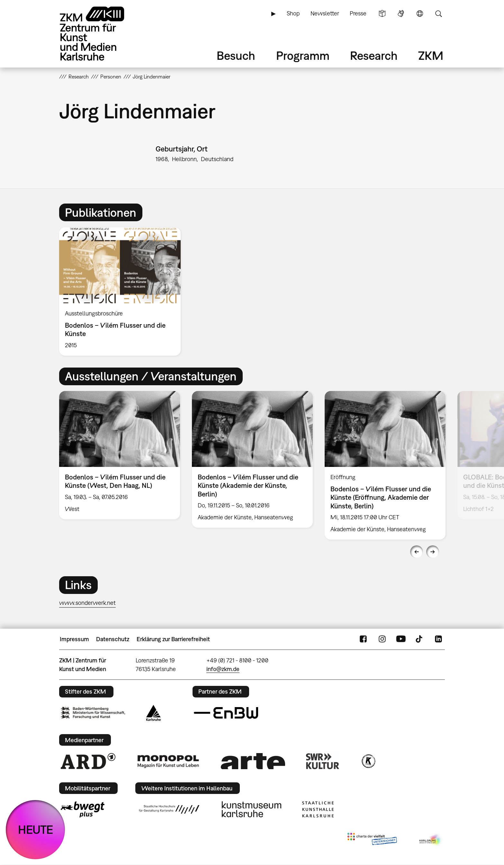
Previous (417, 552)
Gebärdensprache (401, 14)
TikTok (420, 639)
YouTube (401, 639)
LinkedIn (438, 639)
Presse (358, 13)
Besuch (236, 55)
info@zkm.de (223, 669)
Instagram (382, 639)
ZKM (431, 55)
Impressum (74, 639)
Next (433, 552)
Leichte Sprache (382, 14)
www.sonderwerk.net (87, 603)
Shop (293, 13)
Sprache (420, 14)
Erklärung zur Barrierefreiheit (173, 639)
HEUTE (36, 829)
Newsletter (325, 13)
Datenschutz (113, 639)
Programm (303, 55)
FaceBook (363, 639)
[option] (123, 291)
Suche (438, 14)
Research (374, 55)
